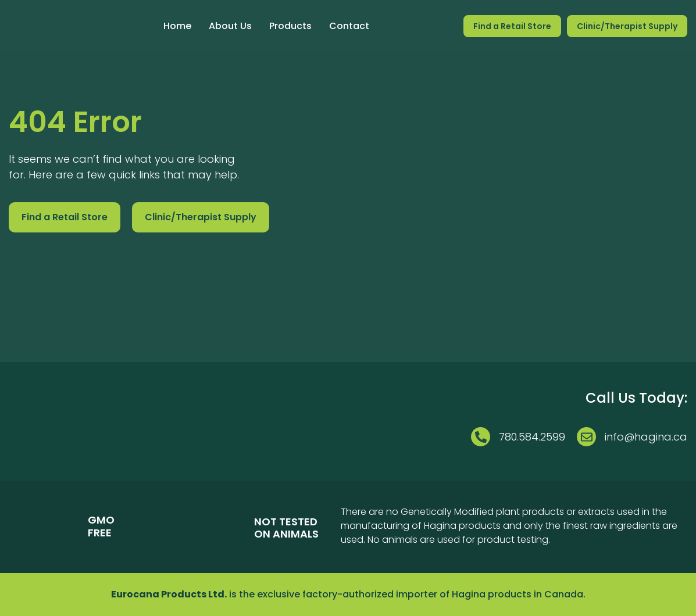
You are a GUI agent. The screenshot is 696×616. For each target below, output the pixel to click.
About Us (230, 26)
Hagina (469, 594)
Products (290, 26)
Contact (349, 26)
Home (177, 26)
